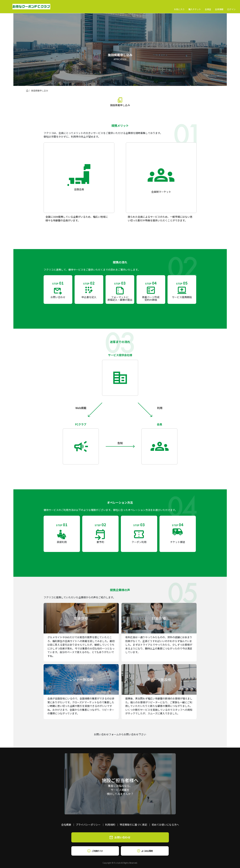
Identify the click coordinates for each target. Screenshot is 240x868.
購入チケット (195, 7)
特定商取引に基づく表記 (133, 825)
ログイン (231, 7)
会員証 (208, 7)
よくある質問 (145, 851)
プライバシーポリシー (88, 825)
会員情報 (219, 7)
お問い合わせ (120, 837)
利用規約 (110, 825)
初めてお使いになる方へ (165, 825)
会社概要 (66, 825)
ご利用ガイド (95, 851)
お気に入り (179, 7)
